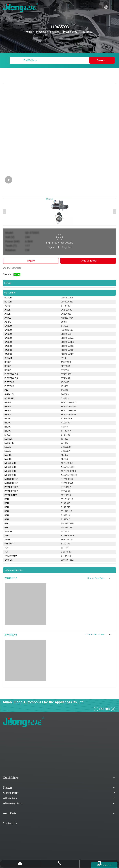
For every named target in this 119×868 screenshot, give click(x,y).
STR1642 (65, 378)
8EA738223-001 (69, 407)
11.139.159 (66, 419)
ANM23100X (67, 318)
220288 (65, 390)
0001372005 (67, 298)
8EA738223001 (68, 415)
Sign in (51, 247)
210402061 (11, 635)
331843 (65, 443)
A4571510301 (68, 467)
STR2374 (65, 544)
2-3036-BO (66, 552)
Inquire (31, 261)
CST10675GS (67, 346)
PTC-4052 (66, 487)
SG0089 (65, 394)
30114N (65, 548)
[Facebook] (96, 709)
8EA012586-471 (69, 403)
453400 (65, 386)
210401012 (11, 578)
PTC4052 (65, 491)
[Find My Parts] (50, 60)
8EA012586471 (68, 411)
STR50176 (66, 556)
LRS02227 (66, 447)
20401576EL (67, 528)
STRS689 (66, 306)
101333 (65, 439)
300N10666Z (67, 560)
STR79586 (66, 374)
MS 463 (65, 455)
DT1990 (65, 370)
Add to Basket (88, 261)
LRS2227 (65, 451)
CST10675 (66, 334)
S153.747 (66, 507)
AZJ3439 (65, 423)
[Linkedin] (107, 709)
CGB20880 (66, 314)
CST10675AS (68, 338)
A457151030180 (69, 475)
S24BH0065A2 (68, 536)
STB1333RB (67, 479)
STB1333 (65, 435)
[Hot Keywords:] (102, 60)
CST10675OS (68, 350)
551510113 (66, 511)
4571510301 (67, 463)
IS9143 (64, 427)
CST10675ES (67, 342)
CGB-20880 (66, 310)
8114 (63, 358)
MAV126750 (67, 540)
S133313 (65, 515)
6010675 (65, 532)
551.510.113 (67, 499)
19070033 (66, 362)
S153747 (65, 519)
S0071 (64, 322)
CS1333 (65, 398)
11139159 (66, 431)
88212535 (66, 495)
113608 (65, 326)
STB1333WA (67, 483)
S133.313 (66, 503)
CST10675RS (67, 354)
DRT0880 (65, 366)
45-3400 (65, 382)
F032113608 (67, 330)
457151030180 (68, 471)
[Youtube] (113, 709)
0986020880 (67, 302)
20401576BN (67, 523)
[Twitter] (102, 709)
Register (67, 247)
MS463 (64, 459)
